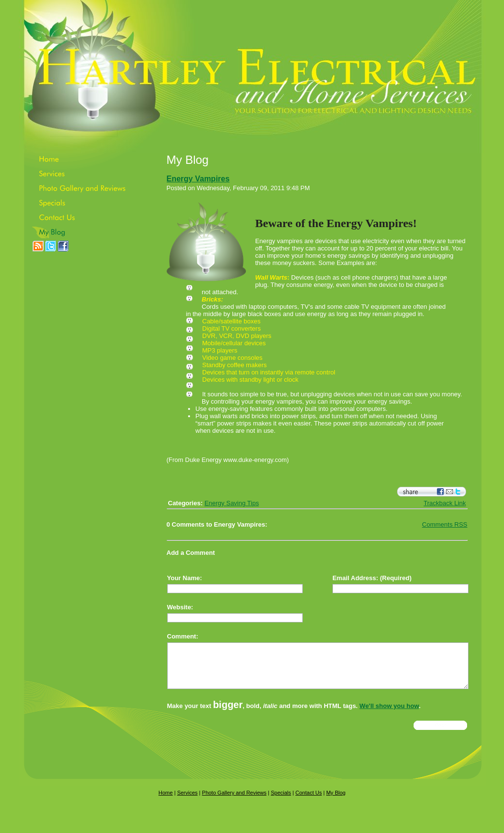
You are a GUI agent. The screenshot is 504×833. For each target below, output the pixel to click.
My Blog (336, 801)
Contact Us (309, 801)
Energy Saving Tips (232, 503)
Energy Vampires (198, 179)
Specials (281, 801)
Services (187, 801)
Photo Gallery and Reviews (235, 801)
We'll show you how (389, 715)
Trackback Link (445, 503)
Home (165, 801)
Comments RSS (444, 524)
